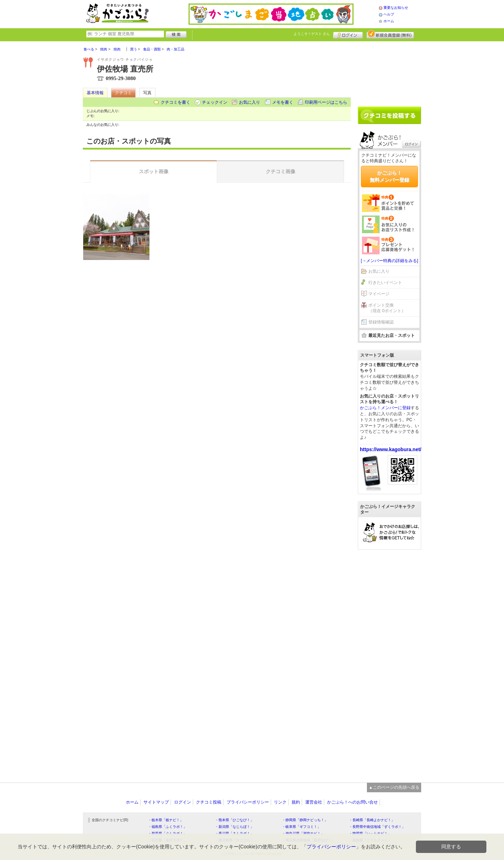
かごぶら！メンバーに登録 (385, 408)
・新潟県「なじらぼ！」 (234, 827)
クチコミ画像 (281, 171)
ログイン (348, 34)
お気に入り (250, 102)
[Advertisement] (389, 71)
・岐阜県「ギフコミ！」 (301, 827)
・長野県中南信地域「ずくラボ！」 (377, 827)
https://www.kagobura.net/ (391, 449)
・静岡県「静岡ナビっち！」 (305, 820)
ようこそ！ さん (312, 34)
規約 (296, 802)
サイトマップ (156, 802)
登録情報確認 (381, 322)
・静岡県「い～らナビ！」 (370, 833)
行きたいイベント (385, 283)
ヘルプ (389, 14)
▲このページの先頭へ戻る (394, 787)
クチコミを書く (176, 102)
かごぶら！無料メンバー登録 (389, 176)
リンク (280, 802)
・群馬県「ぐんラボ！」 (167, 833)
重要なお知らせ (396, 8)
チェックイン (215, 102)
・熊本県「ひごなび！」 (234, 820)
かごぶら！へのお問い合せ (352, 802)
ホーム (389, 21)
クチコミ (123, 93)
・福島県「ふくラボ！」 (167, 827)
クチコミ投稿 (209, 802)
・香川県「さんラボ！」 (234, 833)
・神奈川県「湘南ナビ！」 (303, 833)
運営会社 (314, 802)
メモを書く (283, 102)
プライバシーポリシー (248, 802)
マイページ (379, 294)
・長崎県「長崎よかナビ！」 (372, 820)
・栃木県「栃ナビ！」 (166, 820)
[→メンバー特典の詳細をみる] (390, 261)
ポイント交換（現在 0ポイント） (387, 308)
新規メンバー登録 (390, 34)
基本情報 (95, 93)
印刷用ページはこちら (326, 102)
